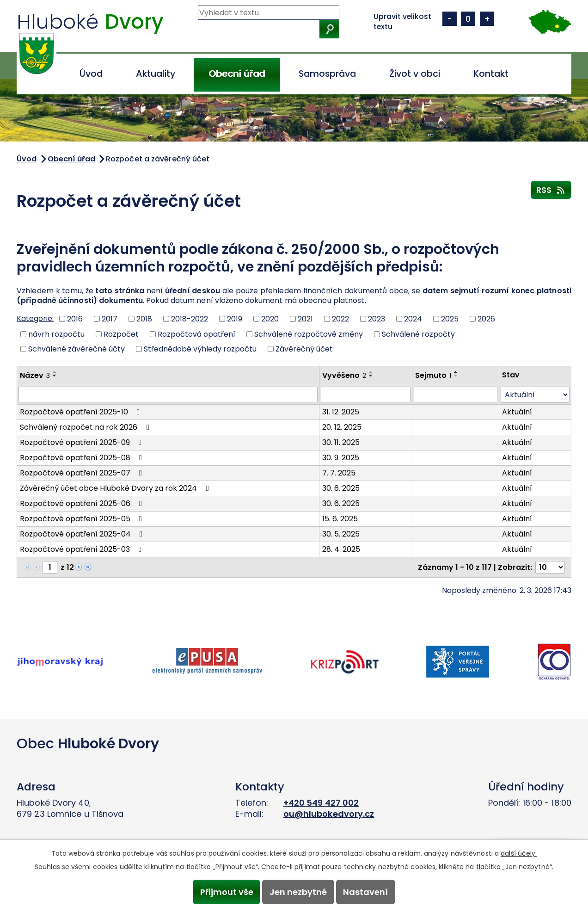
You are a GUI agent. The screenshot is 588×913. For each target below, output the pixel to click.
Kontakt (491, 74)
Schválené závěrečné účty (77, 349)
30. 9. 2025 (341, 458)
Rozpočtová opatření (196, 334)
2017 (110, 319)
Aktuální (517, 412)
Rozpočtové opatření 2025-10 (81, 412)
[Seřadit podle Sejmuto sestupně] (456, 376)
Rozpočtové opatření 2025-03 (82, 549)
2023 (377, 319)
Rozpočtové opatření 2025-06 (83, 503)
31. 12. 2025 (341, 412)
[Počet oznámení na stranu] (550, 567)
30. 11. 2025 (341, 442)
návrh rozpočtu (56, 334)
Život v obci (415, 74)
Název (35, 375)
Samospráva (327, 74)
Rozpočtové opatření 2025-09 (82, 442)
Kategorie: (35, 318)
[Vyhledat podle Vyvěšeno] (366, 395)
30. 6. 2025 (341, 488)
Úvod (91, 74)
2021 (305, 319)
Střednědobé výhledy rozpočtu (200, 349)
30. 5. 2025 (341, 534)
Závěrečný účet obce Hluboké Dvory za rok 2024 (116, 488)
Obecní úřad (237, 74)
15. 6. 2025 (340, 519)
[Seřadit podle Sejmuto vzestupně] (456, 372)
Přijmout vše (226, 892)
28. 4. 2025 (341, 549)
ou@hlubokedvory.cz (329, 814)
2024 (413, 319)
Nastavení (366, 892)
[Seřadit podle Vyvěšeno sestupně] (371, 376)
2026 (486, 319)
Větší (487, 19)
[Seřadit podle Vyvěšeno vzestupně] (371, 372)
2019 (235, 319)
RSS (551, 190)
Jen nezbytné (298, 892)
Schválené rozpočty (418, 334)
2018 (144, 319)
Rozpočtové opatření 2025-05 (83, 519)
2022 (340, 319)
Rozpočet (121, 334)
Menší (450, 19)
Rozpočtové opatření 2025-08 (83, 458)
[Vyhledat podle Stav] (535, 395)
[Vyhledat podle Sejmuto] (456, 395)
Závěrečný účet (304, 349)
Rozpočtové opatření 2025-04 (83, 534)
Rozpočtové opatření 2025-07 (83, 473)
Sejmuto (433, 375)
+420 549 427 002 (321, 803)
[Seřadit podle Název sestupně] (55, 376)
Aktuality (156, 74)
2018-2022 (190, 319)
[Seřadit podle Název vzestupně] (55, 372)
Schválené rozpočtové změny (309, 334)
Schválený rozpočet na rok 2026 (86, 427)
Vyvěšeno (344, 375)
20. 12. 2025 (342, 427)
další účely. (519, 853)
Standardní (468, 19)
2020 (270, 319)
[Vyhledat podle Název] (168, 395)
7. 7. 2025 (339, 473)
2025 (450, 319)
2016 (75, 319)
